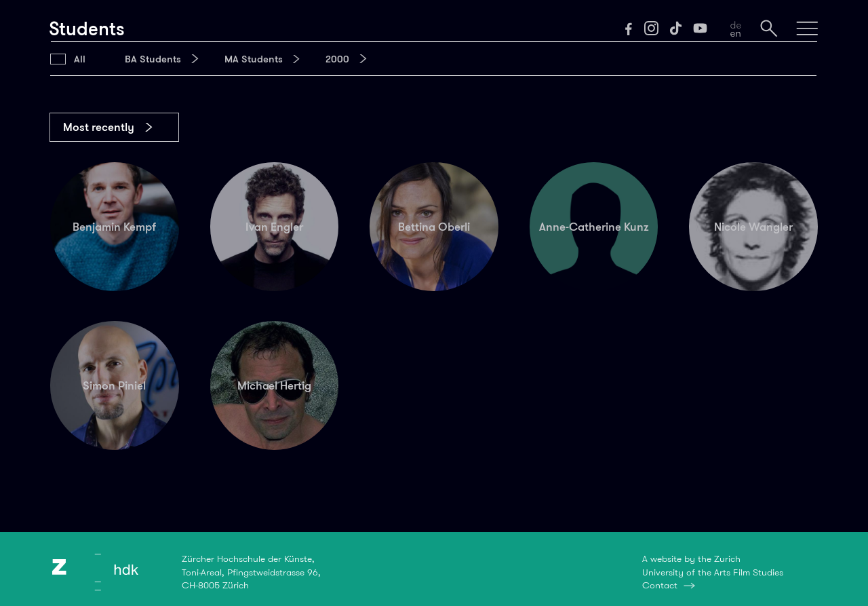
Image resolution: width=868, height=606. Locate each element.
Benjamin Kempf (114, 227)
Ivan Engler (274, 227)
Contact (660, 585)
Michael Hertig (274, 385)
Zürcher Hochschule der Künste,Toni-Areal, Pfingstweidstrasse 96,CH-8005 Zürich (251, 572)
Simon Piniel (114, 385)
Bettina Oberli (434, 227)
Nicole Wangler (753, 227)
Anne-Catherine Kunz (594, 227)
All (80, 59)
